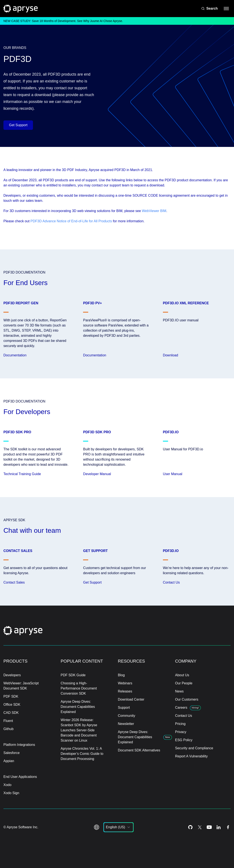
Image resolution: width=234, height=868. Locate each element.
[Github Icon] (190, 827)
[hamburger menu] (226, 9)
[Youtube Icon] (209, 827)
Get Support (18, 125)
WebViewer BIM (154, 211)
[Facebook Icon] (228, 827)
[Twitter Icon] (200, 827)
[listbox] (118, 827)
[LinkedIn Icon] (219, 827)
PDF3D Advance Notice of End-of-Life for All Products (71, 221)
